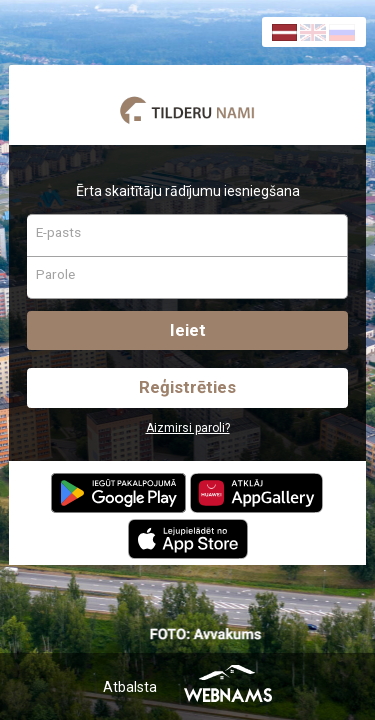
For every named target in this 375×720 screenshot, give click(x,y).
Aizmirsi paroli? (188, 428)
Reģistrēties (187, 387)
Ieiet (188, 330)
